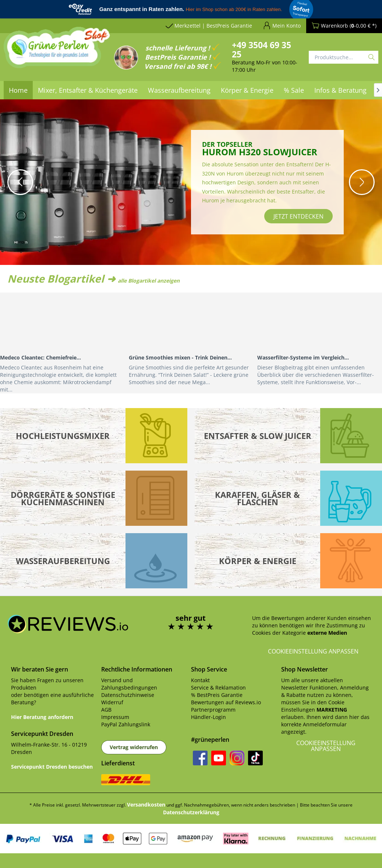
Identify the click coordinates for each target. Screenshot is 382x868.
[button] (20, 182)
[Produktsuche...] (344, 57)
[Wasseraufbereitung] (179, 90)
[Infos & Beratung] (340, 90)
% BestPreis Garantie (217, 695)
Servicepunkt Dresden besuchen (52, 767)
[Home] (18, 90)
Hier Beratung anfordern (42, 717)
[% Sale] (294, 90)
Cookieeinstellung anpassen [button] (313, 651)
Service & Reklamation (218, 688)
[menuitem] (18, 90)
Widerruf (112, 702)
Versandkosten (146, 805)
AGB (106, 710)
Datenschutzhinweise (128, 695)
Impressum (115, 717)
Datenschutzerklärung (191, 812)
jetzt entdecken (298, 216)
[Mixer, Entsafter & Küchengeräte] (88, 90)
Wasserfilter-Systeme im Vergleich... (303, 357)
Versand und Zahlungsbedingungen (129, 684)
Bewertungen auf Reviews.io (226, 702)
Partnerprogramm (213, 710)
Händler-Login (208, 717)
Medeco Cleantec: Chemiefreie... (40, 357)
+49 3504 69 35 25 (261, 49)
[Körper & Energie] (247, 90)
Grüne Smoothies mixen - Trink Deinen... (180, 357)
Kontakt (200, 680)
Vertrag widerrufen (134, 747)
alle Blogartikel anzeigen (149, 281)
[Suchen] (372, 57)
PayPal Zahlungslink (126, 724)
